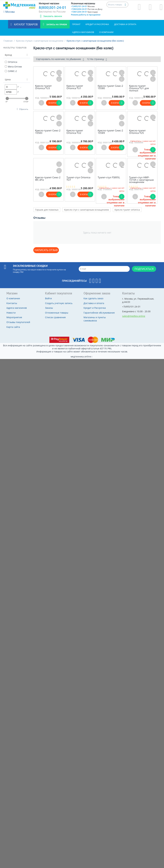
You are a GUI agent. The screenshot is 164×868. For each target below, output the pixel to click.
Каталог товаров (26, 24)
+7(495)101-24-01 (83, 6)
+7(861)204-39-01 (84, 12)
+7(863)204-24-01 (87, 9)
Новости (11, 313)
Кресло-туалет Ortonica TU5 (137, 132)
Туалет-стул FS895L (109, 177)
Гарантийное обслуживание (99, 313)
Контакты (12, 303)
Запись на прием (56, 24)
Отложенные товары (57, 313)
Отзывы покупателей (18, 322)
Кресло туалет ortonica (127, 210)
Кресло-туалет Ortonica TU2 (75, 132)
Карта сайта (13, 327)
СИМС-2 (11, 71)
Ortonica (11, 62)
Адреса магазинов (83, 32)
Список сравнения (55, 317)
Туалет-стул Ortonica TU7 (78, 179)
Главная (8, 41)
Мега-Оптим (13, 67)
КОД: (37, 98)
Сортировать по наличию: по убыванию (60, 59)
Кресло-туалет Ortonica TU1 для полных (139, 88)
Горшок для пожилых (47, 210)
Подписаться (144, 269)
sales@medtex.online (134, 316)
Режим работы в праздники (86, 15)
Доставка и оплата (125, 24)
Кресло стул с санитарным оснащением (87, 210)
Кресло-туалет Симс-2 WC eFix (48, 179)
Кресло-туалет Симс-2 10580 (110, 87)
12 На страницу (97, 59)
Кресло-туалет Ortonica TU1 (75, 87)
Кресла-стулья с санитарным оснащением (40, 41)
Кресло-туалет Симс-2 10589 (110, 132)
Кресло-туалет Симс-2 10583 (48, 132)
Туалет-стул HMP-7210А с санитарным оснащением (141, 180)
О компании (106, 32)
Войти (48, 298)
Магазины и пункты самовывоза (95, 319)
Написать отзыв (46, 250)
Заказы (49, 308)
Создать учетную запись (59, 303)
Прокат (76, 24)
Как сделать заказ (93, 298)
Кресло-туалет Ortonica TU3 (43, 87)
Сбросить (24, 109)
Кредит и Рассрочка (97, 24)
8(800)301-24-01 (53, 7)
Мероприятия (14, 317)
